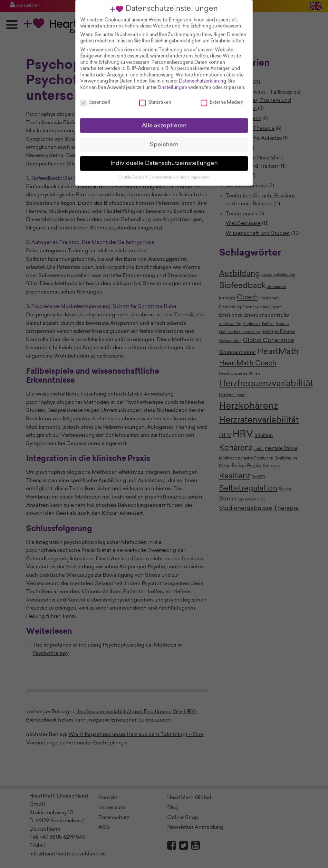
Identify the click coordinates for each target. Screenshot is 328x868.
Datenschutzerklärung (203, 77)
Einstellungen (172, 83)
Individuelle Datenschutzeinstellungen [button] (164, 159)
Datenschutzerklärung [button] (168, 173)
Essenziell (95, 98)
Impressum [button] (200, 173)
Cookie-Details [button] (132, 173)
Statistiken (155, 98)
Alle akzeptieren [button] (164, 121)
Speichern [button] (164, 140)
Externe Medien (222, 98)
